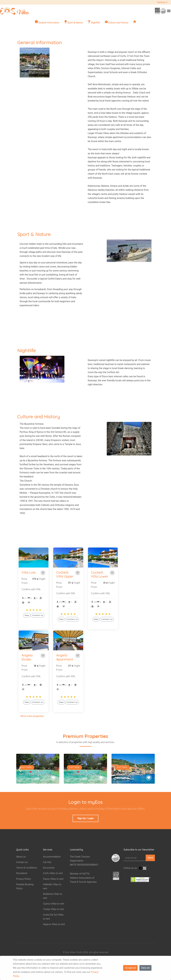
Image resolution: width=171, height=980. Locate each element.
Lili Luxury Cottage (129, 774)
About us (21, 857)
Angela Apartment (65, 657)
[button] (21, 557)
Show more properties (32, 716)
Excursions (49, 868)
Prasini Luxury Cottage (84, 774)
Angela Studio (27, 657)
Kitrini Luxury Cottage (36, 774)
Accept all (130, 968)
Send (150, 858)
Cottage (27, 767)
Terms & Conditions (27, 868)
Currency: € (162, 2)
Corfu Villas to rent (53, 873)
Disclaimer (22, 873)
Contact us (22, 862)
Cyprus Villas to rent (54, 904)
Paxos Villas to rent (53, 879)
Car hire (47, 862)
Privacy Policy (24, 879)
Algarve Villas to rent (54, 924)
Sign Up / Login (86, 818)
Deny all (146, 968)
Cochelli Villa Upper (65, 574)
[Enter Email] (135, 858)
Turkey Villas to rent (54, 909)
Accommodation (52, 857)
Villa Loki (29, 572)
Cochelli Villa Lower (100, 574)
